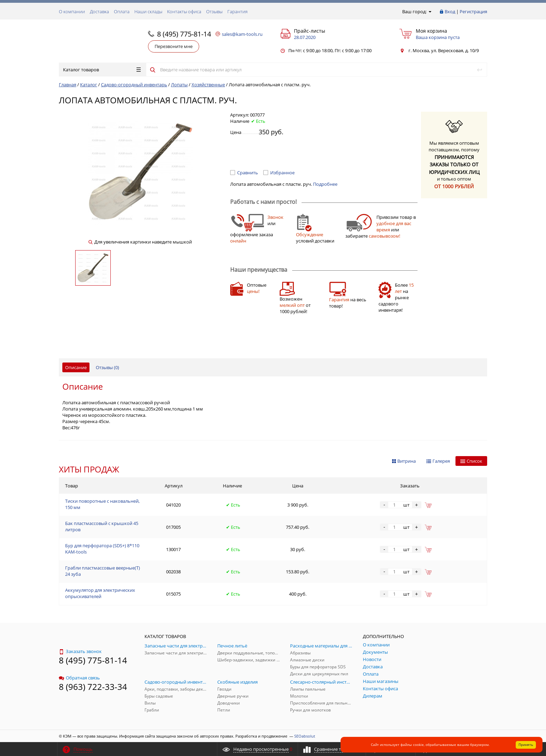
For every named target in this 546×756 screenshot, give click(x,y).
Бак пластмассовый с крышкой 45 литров (102, 526)
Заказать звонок (80, 651)
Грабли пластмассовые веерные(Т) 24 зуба (103, 571)
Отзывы (214, 11)
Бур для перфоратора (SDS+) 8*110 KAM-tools (102, 549)
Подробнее (325, 184)
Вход (450, 11)
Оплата (122, 11)
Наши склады (148, 11)
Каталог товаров (102, 70)
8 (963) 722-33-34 (93, 687)
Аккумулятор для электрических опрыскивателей (100, 593)
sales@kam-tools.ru (242, 34)
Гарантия (237, 11)
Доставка (99, 11)
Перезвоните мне (174, 46)
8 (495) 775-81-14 (184, 34)
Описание (76, 367)
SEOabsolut (305, 736)
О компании (72, 11)
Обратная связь (79, 678)
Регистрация (473, 11)
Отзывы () (107, 367)
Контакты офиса (184, 11)
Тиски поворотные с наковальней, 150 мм (102, 504)
